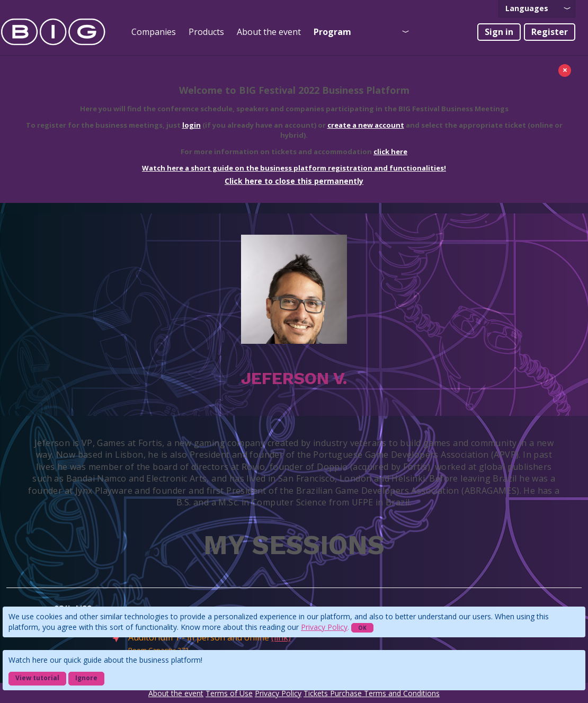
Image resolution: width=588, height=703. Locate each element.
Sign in (499, 32)
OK (362, 628)
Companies (154, 32)
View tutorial (37, 678)
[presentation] (537, 9)
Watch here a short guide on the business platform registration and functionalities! (294, 168)
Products (206, 32)
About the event (269, 32)
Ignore (86, 678)
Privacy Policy (324, 627)
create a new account (366, 125)
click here (390, 152)
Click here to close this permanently (294, 181)
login (191, 125)
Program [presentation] (332, 32)
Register (550, 32)
